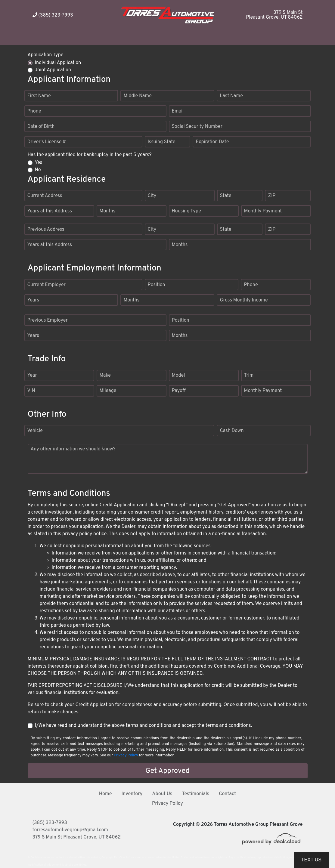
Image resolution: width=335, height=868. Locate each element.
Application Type (46, 55)
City (152, 196)
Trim (249, 375)
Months (108, 211)
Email (178, 111)
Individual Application (58, 63)
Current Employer (47, 285)
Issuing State (162, 142)
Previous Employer (48, 320)
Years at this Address (50, 211)
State (226, 196)
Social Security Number (197, 127)
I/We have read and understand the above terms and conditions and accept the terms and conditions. (144, 726)
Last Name (231, 96)
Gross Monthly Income (244, 300)
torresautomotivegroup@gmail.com (70, 830)
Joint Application (53, 70)
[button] (179, 38)
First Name (39, 96)
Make (105, 375)
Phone (34, 111)
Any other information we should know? (73, 449)
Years (33, 300)
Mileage (108, 391)
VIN (31, 391)
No (38, 170)
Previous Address (46, 230)
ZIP (272, 196)
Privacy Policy (126, 755)
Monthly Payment (263, 211)
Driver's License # (47, 142)
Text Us (311, 860)
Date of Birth (41, 127)
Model (178, 375)
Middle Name (137, 96)
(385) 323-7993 (53, 15)
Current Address (45, 196)
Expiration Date (212, 142)
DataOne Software (125, 858)
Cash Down (232, 431)
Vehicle (35, 431)
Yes (39, 163)
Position (157, 285)
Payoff (179, 391)
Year (32, 375)
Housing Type (186, 211)
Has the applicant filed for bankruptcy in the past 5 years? (90, 155)
